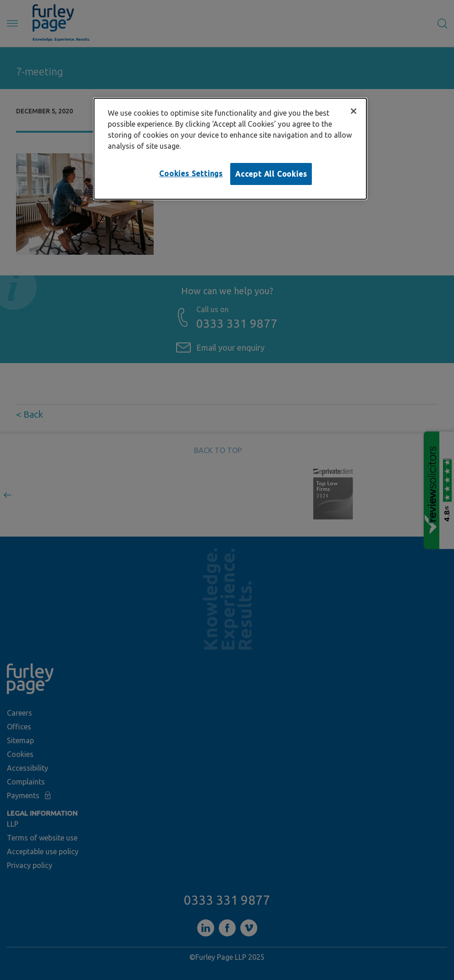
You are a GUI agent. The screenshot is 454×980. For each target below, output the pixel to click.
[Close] (354, 111)
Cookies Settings (191, 174)
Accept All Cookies (271, 174)
